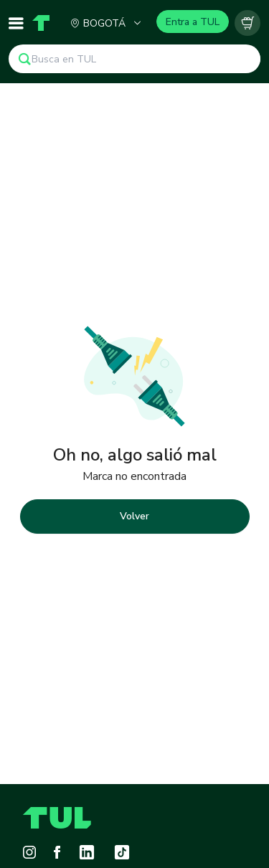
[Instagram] (29, 852)
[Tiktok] (122, 852)
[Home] (39, 23)
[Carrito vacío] (247, 23)
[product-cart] (247, 23)
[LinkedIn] (87, 852)
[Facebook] (57, 852)
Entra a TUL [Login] (193, 22)
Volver (134, 516)
